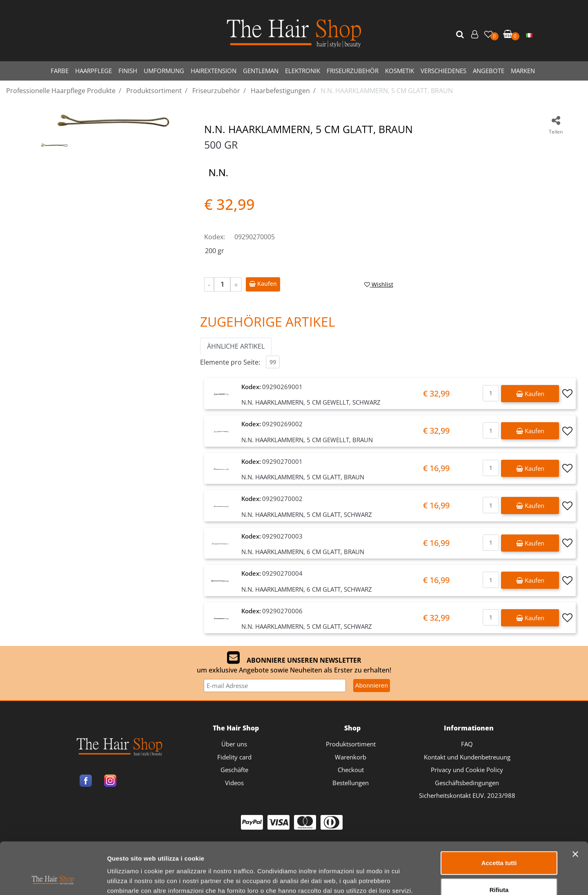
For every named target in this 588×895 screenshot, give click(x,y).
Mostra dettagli (429, 879)
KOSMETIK (400, 71)
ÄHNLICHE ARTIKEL (236, 346)
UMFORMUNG (164, 71)
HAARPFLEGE (94, 71)
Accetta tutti (499, 814)
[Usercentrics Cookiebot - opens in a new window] (53, 879)
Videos (234, 783)
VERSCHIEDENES (443, 71)
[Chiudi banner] (575, 806)
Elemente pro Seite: (230, 362)
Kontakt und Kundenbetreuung (467, 757)
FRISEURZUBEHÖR (353, 71)
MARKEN (523, 71)
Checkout (351, 770)
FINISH (128, 71)
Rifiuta (499, 841)
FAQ (467, 744)
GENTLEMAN (261, 71)
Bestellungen (351, 783)
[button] (461, 35)
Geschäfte (234, 770)
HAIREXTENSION (214, 71)
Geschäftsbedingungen (467, 783)
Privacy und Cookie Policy (467, 770)
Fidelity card (234, 757)
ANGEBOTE (489, 71)
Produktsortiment (351, 744)
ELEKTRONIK (303, 71)
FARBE (60, 71)
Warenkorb (351, 757)
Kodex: (215, 237)
